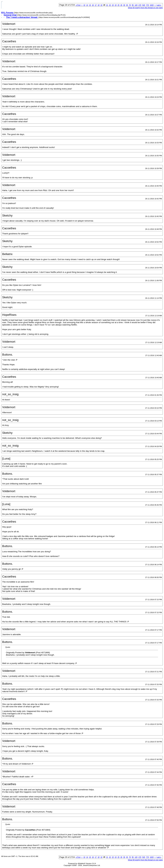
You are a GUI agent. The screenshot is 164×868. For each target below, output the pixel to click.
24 (116, 5)
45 (127, 5)
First (78, 5)
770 (147, 5)
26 (121, 5)
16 (93, 5)
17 (96, 5)
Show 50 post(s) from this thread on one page (145, 8)
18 (98, 5)
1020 (152, 5)
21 (107, 5)
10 (84, 5)
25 (118, 5)
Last (159, 5)
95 (133, 5)
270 (140, 5)
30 (124, 5)
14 (87, 5)
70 (130, 5)
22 (110, 5)
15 (90, 5)
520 (144, 5)
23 (113, 5)
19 (101, 5)
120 (136, 5)
